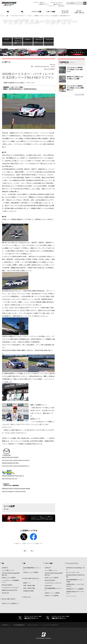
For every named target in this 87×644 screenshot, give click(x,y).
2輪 (24, 563)
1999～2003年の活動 (29, 586)
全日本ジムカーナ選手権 (9, 578)
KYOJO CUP (5, 593)
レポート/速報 (49, 563)
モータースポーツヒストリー (31, 579)
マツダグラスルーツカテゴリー (42, 66)
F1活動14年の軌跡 (28, 591)
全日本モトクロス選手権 (51, 596)
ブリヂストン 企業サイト (39, 3)
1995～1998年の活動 (29, 588)
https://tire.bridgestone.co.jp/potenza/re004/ (16, 491)
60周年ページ (27, 583)
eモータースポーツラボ (73, 572)
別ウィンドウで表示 (49, 69)
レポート (53, 66)
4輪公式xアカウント (44, 4)
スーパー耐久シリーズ (8, 570)
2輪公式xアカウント (58, 4)
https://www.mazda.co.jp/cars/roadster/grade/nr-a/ (18, 466)
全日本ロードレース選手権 (31, 572)
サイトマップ (52, 6)
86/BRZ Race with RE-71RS (10, 590)
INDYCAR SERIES (7, 585)
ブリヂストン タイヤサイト (56, 3)
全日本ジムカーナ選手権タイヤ (10, 604)
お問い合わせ (61, 6)
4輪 (32, 66)
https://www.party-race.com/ (11, 479)
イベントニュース (71, 596)
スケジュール (27, 597)
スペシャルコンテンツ (72, 563)
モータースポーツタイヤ (9, 599)
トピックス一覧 (79, 94)
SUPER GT (5, 568)
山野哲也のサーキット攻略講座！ (75, 589)
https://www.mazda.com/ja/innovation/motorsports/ (18, 460)
